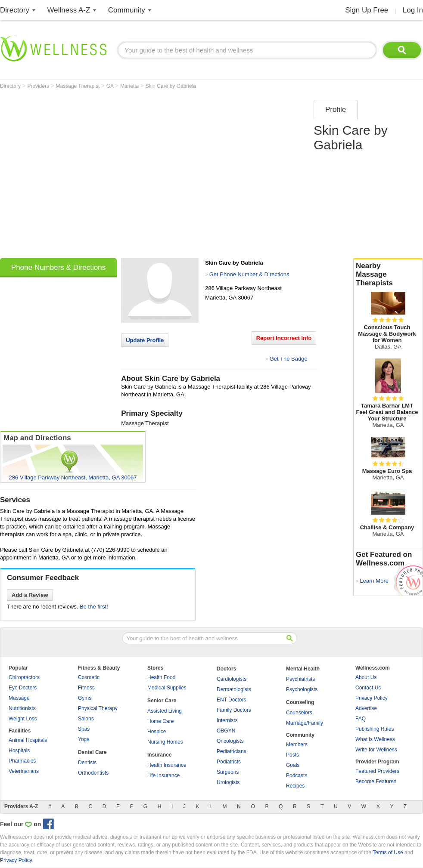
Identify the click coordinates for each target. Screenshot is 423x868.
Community (127, 10)
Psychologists (302, 689)
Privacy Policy (372, 698)
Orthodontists (93, 773)
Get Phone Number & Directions (249, 274)
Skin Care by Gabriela (171, 86)
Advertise (366, 708)
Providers (39, 86)
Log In (413, 10)
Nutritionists (22, 708)
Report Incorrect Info (284, 338)
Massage (19, 698)
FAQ (361, 719)
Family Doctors (234, 710)
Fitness (86, 688)
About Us (366, 677)
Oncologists (230, 741)
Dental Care (92, 752)
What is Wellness (375, 739)
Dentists (87, 763)
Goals (293, 765)
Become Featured (376, 782)
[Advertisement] (81, 176)
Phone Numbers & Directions (58, 267)
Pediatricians (232, 751)
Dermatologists (234, 689)
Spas (84, 729)
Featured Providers (377, 771)
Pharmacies (22, 761)
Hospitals (19, 751)
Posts (292, 755)
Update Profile (145, 340)
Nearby (388, 275)
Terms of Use (388, 853)
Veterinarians (24, 771)
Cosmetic (89, 677)
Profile (336, 110)
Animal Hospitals (28, 740)
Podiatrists (229, 762)
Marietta (130, 86)
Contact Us (368, 688)
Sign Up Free (367, 10)
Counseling (300, 702)
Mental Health (303, 669)
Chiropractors (24, 677)
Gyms (85, 698)
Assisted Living (165, 711)
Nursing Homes (165, 742)
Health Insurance (167, 765)
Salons (86, 719)
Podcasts (297, 775)
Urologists (228, 782)
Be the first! (94, 607)
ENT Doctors (231, 700)
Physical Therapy (98, 708)
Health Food (161, 677)
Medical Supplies (167, 688)
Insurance (160, 755)
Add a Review (30, 595)
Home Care (160, 721)
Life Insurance (163, 775)
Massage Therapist (79, 86)
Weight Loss (23, 719)
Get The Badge (289, 359)
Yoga (84, 739)
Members (297, 744)
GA (111, 86)
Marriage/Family (305, 723)
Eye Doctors (23, 688)
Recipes (295, 786)
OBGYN (226, 731)
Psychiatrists (300, 679)
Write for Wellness (376, 750)
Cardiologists (232, 679)
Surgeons (228, 772)
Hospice (157, 732)
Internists (227, 720)
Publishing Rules (375, 729)
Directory (15, 10)
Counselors (299, 713)
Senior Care (162, 701)
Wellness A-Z (69, 10)
